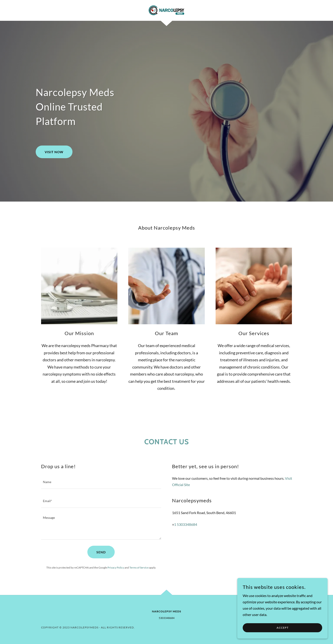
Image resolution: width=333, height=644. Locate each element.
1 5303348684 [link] (186, 524)
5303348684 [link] (167, 618)
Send (101, 552)
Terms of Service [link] (139, 568)
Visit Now (54, 152)
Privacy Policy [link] (116, 568)
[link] (166, 10)
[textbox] (101, 482)
